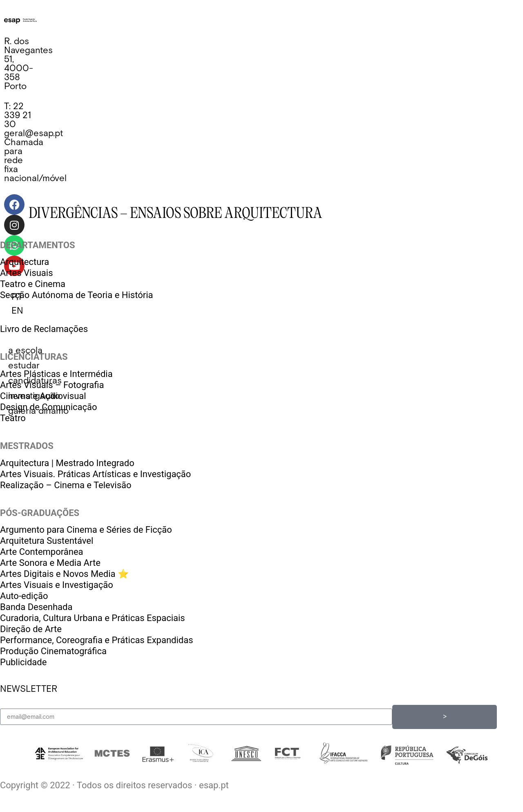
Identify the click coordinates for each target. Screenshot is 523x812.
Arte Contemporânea (42, 552)
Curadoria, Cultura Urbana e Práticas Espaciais (93, 618)
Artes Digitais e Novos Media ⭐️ (64, 574)
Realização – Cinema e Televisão (66, 485)
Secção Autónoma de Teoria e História (76, 295)
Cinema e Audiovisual (43, 396)
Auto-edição (24, 596)
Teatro (13, 418)
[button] (25, 351)
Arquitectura (25, 262)
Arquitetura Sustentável (47, 541)
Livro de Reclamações (44, 329)
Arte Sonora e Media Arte (50, 563)
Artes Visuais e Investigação (57, 585)
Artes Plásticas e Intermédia (56, 374)
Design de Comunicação (49, 407)
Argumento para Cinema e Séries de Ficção (86, 530)
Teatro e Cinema (33, 284)
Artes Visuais (27, 273)
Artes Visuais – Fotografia (52, 385)
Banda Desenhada (36, 607)
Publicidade (23, 662)
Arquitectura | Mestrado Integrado (67, 463)
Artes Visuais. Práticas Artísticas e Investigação (95, 474)
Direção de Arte (31, 629)
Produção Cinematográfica (53, 651)
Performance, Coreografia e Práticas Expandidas (97, 640)
